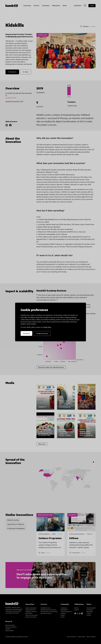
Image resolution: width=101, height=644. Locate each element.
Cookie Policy (47, 327)
